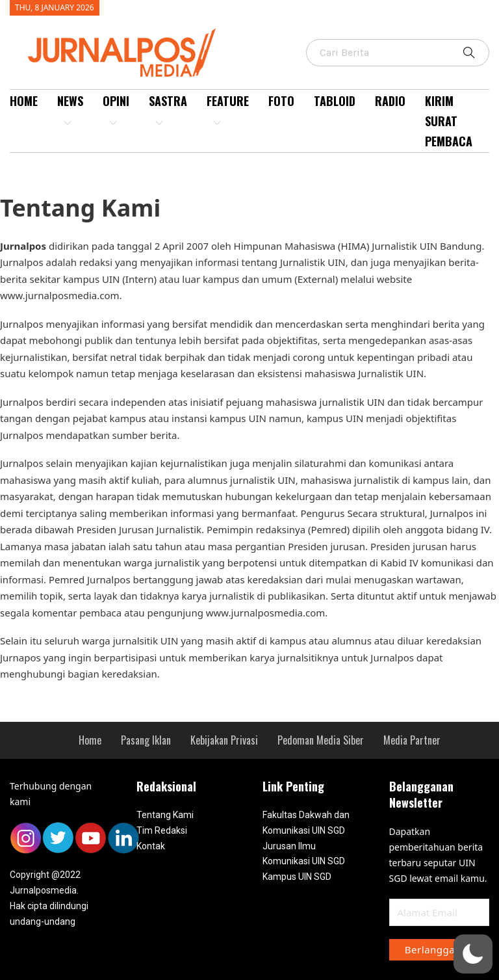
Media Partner (412, 740)
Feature (228, 110)
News (70, 110)
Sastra (168, 110)
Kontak (151, 846)
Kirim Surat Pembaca (449, 121)
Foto (281, 101)
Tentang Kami (165, 815)
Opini (116, 110)
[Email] (440, 912)
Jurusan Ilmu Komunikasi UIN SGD (304, 854)
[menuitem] (24, 121)
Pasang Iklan (146, 740)
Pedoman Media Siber (321, 740)
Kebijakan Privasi (224, 740)
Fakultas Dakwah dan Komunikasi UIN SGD (306, 823)
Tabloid (335, 101)
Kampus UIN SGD (297, 877)
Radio (390, 101)
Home (24, 101)
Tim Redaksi (162, 830)
